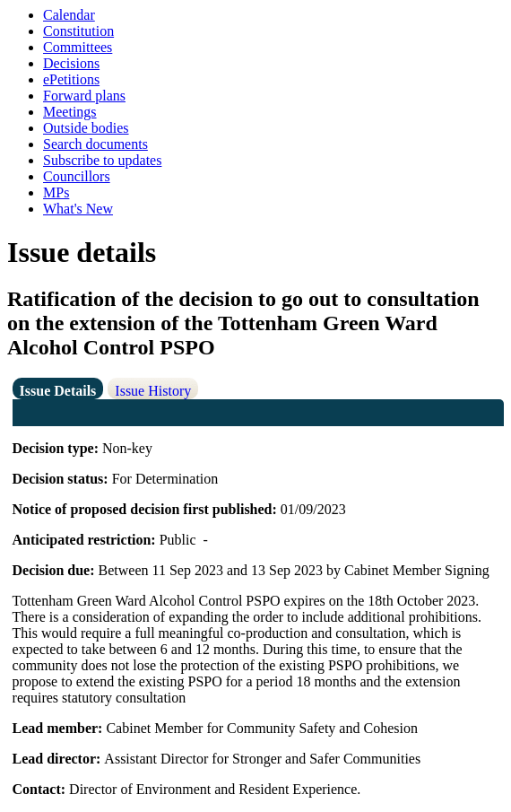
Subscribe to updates (102, 160)
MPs (56, 192)
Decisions (71, 63)
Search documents (95, 144)
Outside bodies (86, 128)
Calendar (69, 15)
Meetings (70, 112)
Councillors (77, 176)
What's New (78, 209)
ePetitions (71, 79)
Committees (78, 47)
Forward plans (84, 96)
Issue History (153, 391)
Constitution (78, 31)
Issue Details (58, 391)
